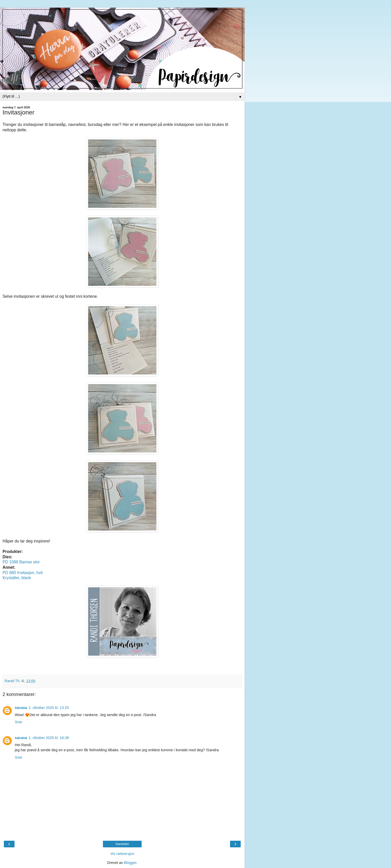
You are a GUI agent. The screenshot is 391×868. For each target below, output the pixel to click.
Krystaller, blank (17, 578)
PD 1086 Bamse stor (21, 562)
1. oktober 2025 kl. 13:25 (49, 708)
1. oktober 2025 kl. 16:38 (49, 738)
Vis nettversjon (122, 854)
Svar (19, 722)
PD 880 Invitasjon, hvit (23, 573)
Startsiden (122, 844)
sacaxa (21, 708)
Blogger (130, 863)
